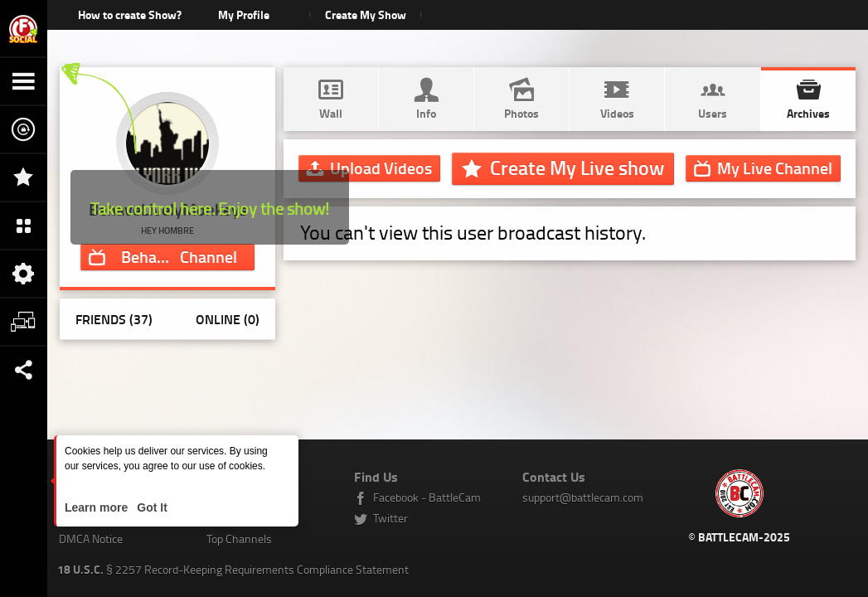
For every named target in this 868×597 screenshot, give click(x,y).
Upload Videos (381, 167)
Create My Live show (577, 167)
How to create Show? (130, 15)
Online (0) (228, 319)
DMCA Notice (91, 539)
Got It (150, 507)
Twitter (390, 518)
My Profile (244, 15)
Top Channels (239, 539)
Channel (188, 256)
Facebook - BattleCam (427, 497)
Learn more (98, 507)
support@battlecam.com (583, 497)
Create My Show (366, 15)
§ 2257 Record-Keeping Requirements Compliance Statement (233, 569)
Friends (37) (114, 319)
